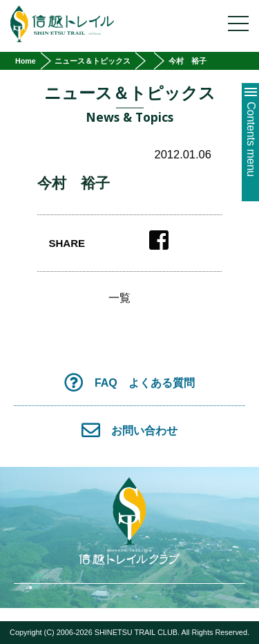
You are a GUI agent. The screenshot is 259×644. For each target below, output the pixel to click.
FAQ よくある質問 (129, 382)
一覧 (119, 298)
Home (26, 61)
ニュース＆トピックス (93, 61)
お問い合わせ (130, 430)
